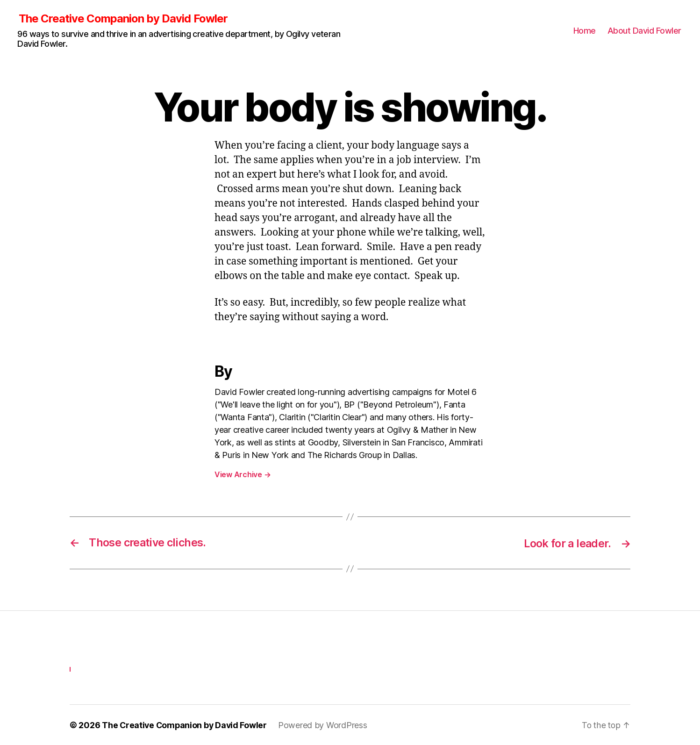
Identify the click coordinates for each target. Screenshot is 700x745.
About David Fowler (644, 31)
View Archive (243, 475)
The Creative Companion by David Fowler (123, 19)
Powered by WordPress (325, 725)
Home (585, 31)
